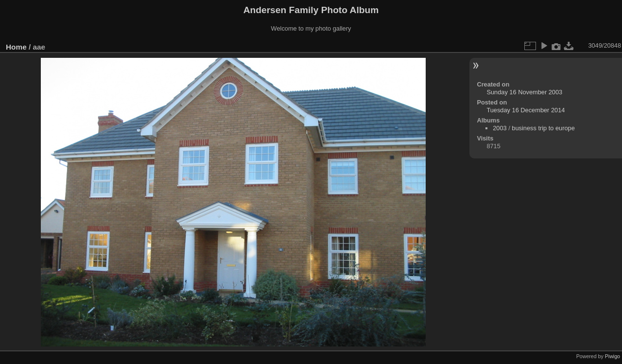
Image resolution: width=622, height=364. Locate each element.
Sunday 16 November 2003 (524, 92)
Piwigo (613, 356)
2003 (500, 128)
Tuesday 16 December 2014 (526, 110)
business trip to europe (543, 128)
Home (16, 47)
